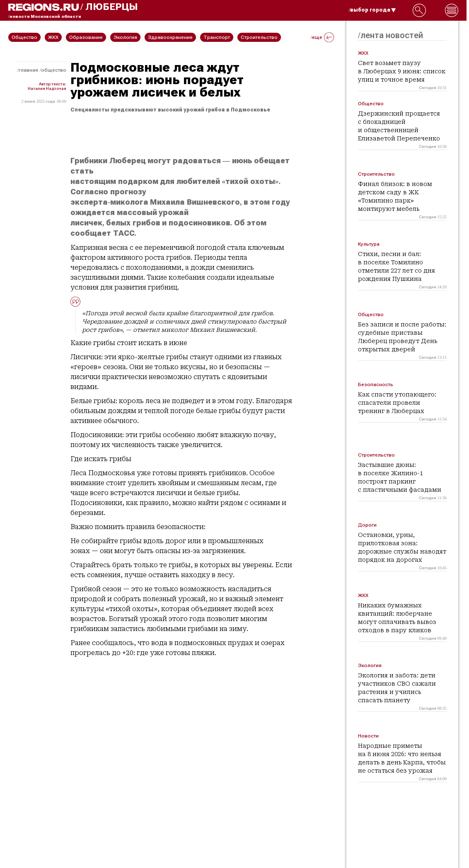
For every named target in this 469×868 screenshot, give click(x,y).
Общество (54, 70)
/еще (322, 37)
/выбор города (372, 10)
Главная (28, 70)
